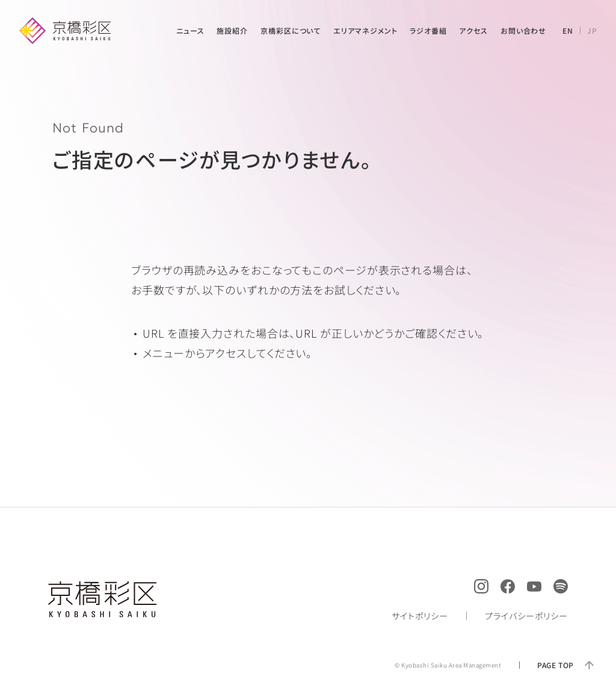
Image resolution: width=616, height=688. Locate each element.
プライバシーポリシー (526, 616)
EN (568, 30)
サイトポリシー (420, 616)
